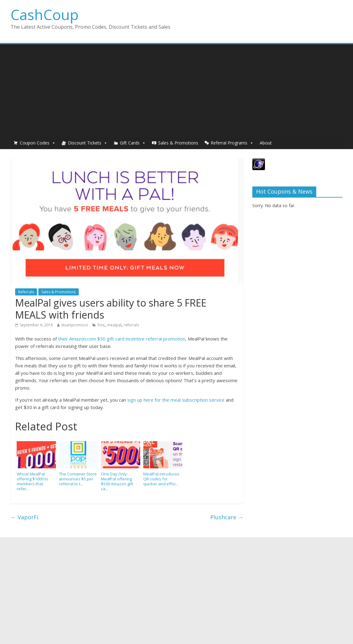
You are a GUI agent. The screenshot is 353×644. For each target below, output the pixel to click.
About (266, 143)
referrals (131, 325)
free (101, 325)
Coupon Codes (35, 143)
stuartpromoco (75, 325)
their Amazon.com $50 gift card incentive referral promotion (122, 339)
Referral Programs (229, 143)
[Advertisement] (177, 90)
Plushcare (227, 517)
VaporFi (24, 517)
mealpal (114, 325)
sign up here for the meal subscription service (176, 400)
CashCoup (44, 15)
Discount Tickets (85, 143)
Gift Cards (130, 143)
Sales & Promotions (178, 143)
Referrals (26, 292)
